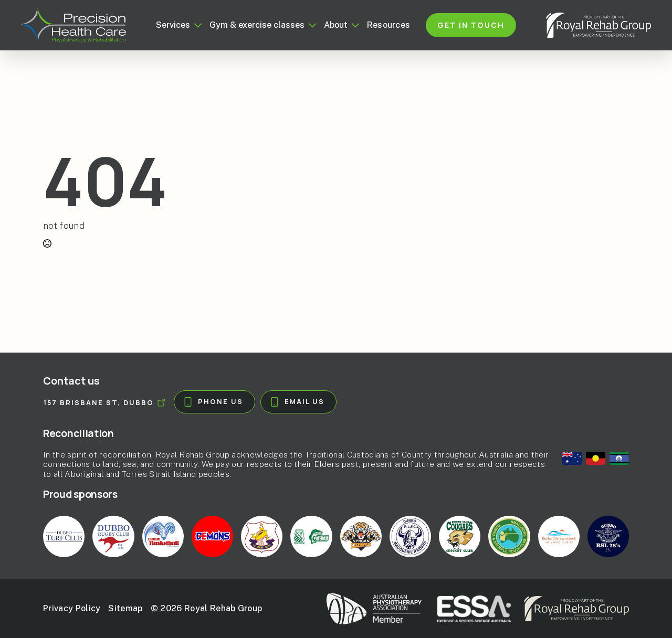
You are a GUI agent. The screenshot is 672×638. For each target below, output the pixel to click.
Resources (389, 25)
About (336, 25)
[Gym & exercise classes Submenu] (310, 25)
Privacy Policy (72, 608)
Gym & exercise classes (257, 25)
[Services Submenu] (196, 25)
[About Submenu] (353, 25)
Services (173, 25)
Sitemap (125, 608)
